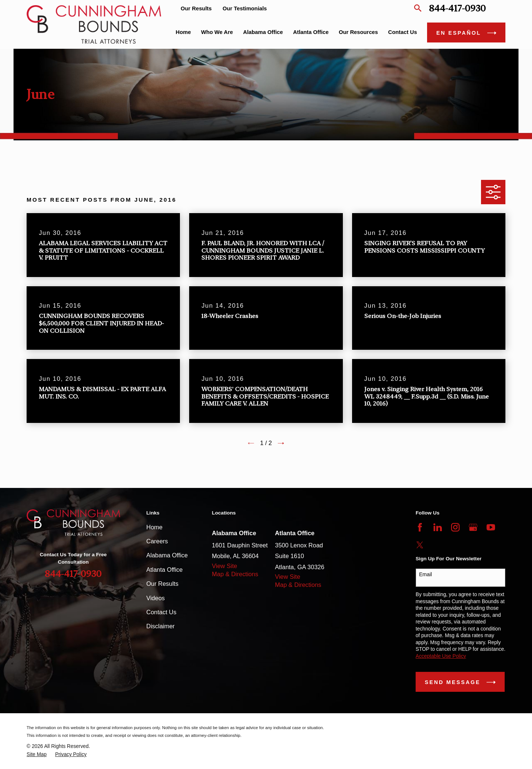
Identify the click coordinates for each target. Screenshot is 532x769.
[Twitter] (420, 545)
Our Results (196, 8)
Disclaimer (161, 626)
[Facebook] (420, 527)
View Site (225, 566)
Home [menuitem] (183, 32)
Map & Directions (235, 574)
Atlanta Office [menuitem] (311, 32)
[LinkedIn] (438, 527)
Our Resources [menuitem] (358, 32)
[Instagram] (455, 527)
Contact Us (161, 612)
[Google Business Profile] (473, 527)
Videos (156, 598)
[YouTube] (491, 527)
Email (425, 574)
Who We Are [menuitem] (217, 32)
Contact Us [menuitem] (403, 32)
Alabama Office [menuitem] (263, 32)
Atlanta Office (164, 570)
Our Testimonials (245, 8)
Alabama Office (167, 555)
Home (154, 527)
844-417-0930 (457, 8)
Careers (157, 541)
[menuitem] (37, 755)
